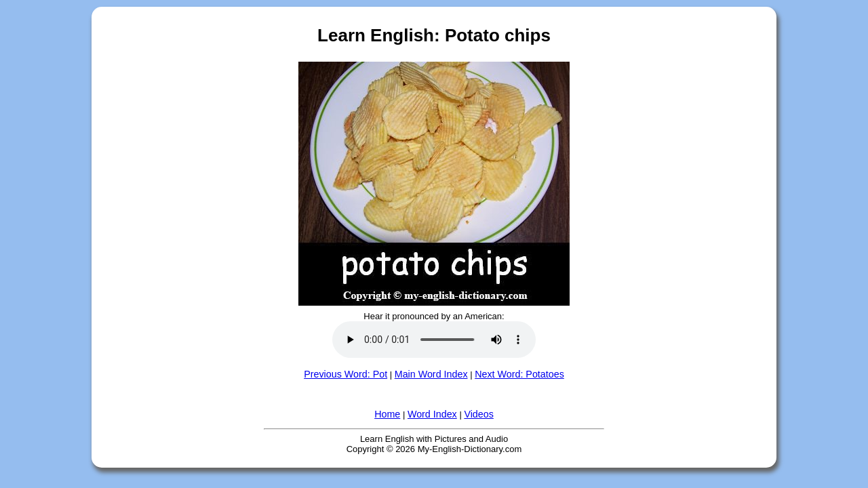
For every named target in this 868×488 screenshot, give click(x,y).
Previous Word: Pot (346, 374)
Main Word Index (431, 374)
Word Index (432, 414)
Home (387, 414)
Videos (478, 414)
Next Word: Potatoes (519, 374)
